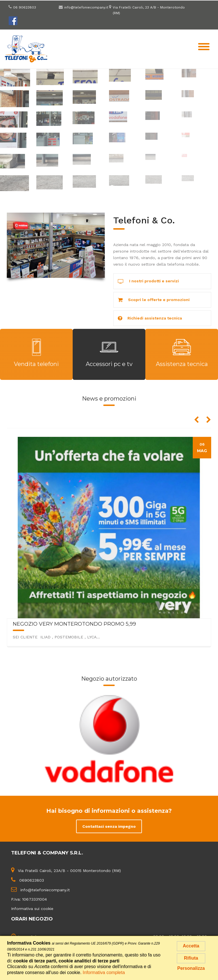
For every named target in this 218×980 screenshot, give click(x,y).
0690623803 (32, 880)
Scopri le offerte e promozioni (154, 300)
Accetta (191, 946)
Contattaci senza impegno (109, 826)
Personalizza (191, 968)
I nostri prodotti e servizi (148, 281)
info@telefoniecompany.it (86, 7)
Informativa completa (104, 972)
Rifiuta (191, 958)
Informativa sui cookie (32, 909)
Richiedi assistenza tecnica (150, 318)
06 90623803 (25, 7)
